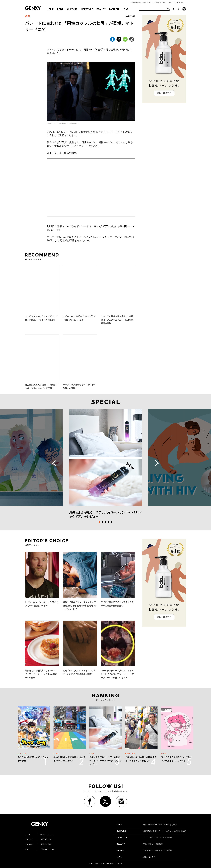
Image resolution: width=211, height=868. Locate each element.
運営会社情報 (38, 844)
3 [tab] (105, 522)
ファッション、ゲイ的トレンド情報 (144, 850)
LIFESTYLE (87, 9)
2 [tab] (103, 522)
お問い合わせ (38, 839)
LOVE (125, 9)
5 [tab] (111, 522)
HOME (50, 9)
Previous (54, 463)
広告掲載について (40, 849)
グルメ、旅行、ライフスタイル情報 (144, 838)
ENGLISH (180, 2)
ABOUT (172, 2)
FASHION (114, 9)
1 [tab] (100, 522)
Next (157, 463)
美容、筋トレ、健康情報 (140, 844)
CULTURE (72, 9)
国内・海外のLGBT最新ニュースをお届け (147, 825)
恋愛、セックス (136, 857)
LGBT (60, 9)
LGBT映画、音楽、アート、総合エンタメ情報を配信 (151, 831)
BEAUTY (101, 9)
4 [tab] (108, 522)
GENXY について (39, 834)
